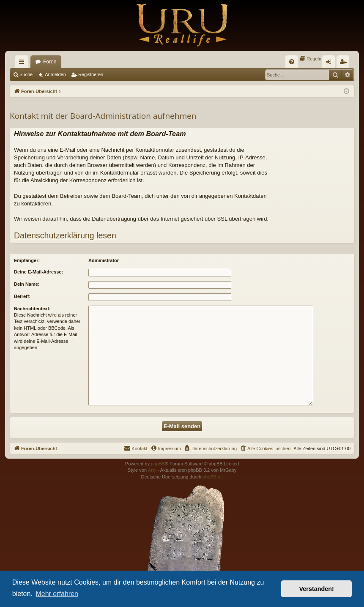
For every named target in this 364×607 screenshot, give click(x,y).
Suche (26, 74)
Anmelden (55, 74)
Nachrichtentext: (32, 309)
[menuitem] (292, 62)
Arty (152, 470)
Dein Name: (27, 284)
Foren (50, 62)
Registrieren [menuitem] (345, 63)
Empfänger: (27, 260)
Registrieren (91, 74)
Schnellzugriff (23, 63)
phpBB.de (213, 477)
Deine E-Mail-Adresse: (38, 272)
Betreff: (22, 296)
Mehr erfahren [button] (57, 594)
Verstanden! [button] (317, 589)
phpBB (158, 464)
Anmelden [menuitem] (330, 63)
